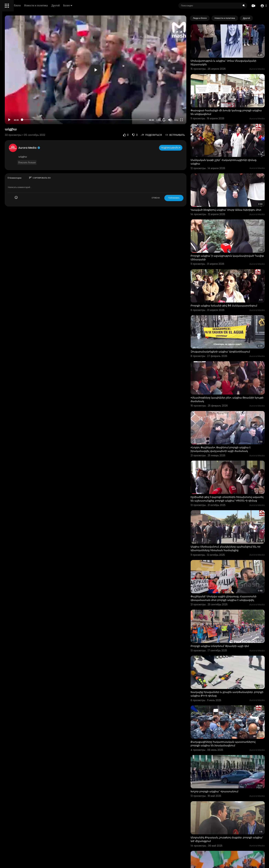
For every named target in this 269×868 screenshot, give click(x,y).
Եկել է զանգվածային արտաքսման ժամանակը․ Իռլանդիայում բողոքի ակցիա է (233, 790)
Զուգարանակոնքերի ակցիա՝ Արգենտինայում (234, 315)
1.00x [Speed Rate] (172, 120)
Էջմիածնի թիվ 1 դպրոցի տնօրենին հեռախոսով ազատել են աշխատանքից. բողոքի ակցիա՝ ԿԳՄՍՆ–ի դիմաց (230, 446)
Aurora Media (75, 148)
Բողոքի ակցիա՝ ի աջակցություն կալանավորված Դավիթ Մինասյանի (228, 230)
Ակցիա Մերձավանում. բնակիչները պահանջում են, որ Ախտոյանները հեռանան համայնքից (233, 491)
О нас (7, 117)
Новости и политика (85, 5)
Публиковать (188, 198)
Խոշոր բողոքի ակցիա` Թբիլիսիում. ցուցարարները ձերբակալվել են (227, 834)
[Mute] (184, 120)
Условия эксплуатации (16, 109)
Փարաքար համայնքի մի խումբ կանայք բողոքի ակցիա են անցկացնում (230, 100)
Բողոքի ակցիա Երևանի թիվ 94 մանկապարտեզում (225, 274)
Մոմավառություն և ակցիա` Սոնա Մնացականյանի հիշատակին (226, 56)
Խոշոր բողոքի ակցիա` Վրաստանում (228, 705)
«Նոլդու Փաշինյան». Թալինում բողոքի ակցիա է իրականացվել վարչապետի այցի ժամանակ (235, 401)
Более (116, 5)
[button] (263, 6)
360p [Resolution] (190, 120)
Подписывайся (185, 148)
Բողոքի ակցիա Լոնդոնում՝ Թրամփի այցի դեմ (234, 577)
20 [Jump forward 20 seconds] (178, 120)
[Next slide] (260, 18)
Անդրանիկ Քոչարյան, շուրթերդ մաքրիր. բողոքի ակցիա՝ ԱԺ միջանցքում (230, 747)
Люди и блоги (61, 5)
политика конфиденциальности (21, 113)
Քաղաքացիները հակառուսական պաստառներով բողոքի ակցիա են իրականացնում (227, 664)
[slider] (114, 120)
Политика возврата (14, 101)
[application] (125, 70)
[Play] (55, 120)
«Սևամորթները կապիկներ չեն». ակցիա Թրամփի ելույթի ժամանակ (230, 357)
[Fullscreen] (195, 120)
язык (23, 121)
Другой (104, 5)
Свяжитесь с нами (22, 117)
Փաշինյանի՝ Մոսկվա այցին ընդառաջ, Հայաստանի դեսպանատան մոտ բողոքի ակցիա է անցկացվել (231, 536)
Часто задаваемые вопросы (19, 105)
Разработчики (11, 121)
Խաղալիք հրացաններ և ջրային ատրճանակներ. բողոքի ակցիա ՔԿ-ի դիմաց (233, 619)
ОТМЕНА (169, 198)
